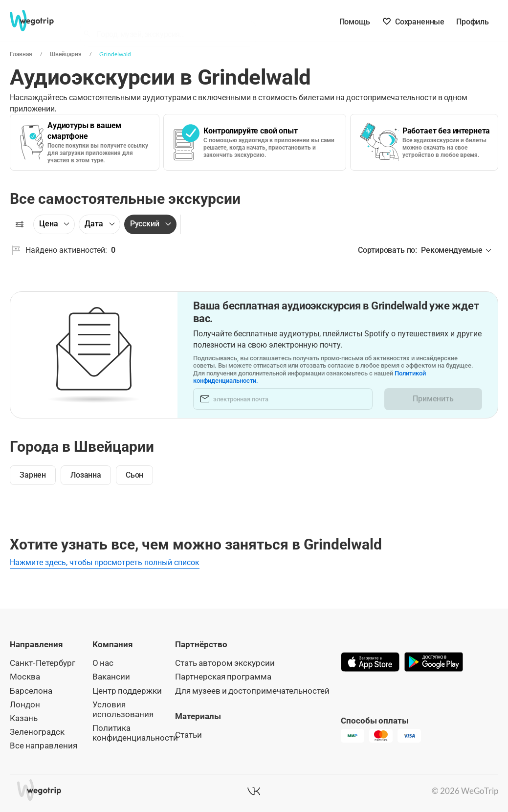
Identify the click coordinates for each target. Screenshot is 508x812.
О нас (103, 663)
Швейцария (65, 54)
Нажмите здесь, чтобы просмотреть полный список (105, 562)
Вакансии (111, 676)
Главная (21, 54)
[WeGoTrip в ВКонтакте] (254, 791)
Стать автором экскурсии (225, 663)
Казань (24, 718)
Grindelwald (115, 54)
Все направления (44, 745)
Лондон (25, 704)
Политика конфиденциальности (135, 733)
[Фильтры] (20, 224)
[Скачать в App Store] (370, 663)
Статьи (188, 735)
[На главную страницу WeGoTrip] (39, 21)
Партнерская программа (223, 676)
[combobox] (173, 22)
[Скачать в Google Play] (434, 663)
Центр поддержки (127, 691)
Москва (25, 676)
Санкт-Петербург (43, 663)
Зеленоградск (37, 732)
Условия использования (123, 709)
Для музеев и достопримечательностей (252, 691)
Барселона (31, 691)
